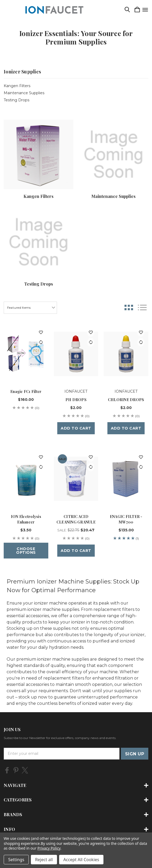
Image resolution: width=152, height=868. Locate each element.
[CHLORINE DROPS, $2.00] (126, 354)
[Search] (127, 10)
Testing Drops (16, 100)
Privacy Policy (49, 848)
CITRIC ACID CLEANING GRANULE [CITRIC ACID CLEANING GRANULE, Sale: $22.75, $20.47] (76, 519)
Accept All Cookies (81, 860)
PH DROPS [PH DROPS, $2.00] (76, 400)
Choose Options (26, 551)
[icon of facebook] (7, 770)
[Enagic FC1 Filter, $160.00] (26, 354)
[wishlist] (41, 332)
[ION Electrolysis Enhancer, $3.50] (26, 479)
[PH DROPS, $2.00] (76, 354)
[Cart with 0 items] (137, 10)
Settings (16, 860)
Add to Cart (76, 428)
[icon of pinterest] (16, 770)
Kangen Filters (17, 86)
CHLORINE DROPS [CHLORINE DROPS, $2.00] (126, 400)
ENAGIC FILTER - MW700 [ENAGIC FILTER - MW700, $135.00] (126, 519)
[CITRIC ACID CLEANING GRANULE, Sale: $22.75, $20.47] (76, 479)
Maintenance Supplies (24, 93)
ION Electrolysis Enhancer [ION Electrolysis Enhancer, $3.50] (26, 519)
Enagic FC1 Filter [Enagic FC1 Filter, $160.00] (26, 391)
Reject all (44, 860)
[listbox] (30, 308)
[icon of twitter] (25, 770)
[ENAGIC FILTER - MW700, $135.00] (126, 479)
